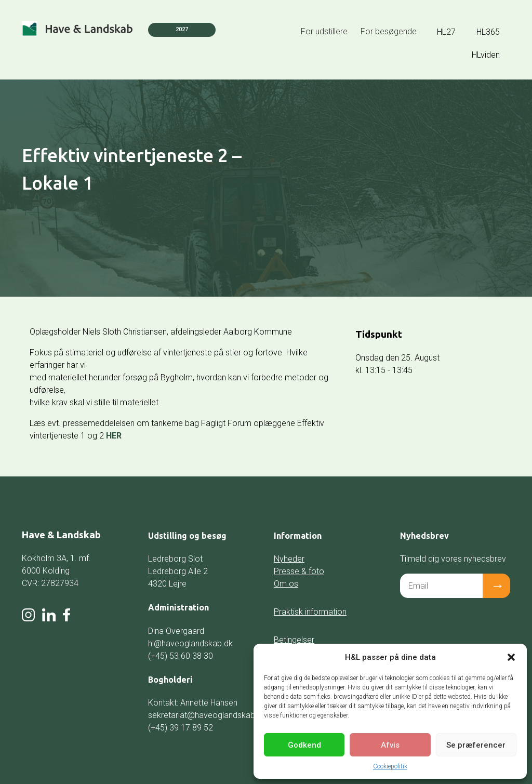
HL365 (488, 32)
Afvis (390, 745)
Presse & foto (299, 571)
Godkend (304, 745)
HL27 (446, 32)
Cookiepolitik (390, 766)
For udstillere (324, 31)
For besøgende (389, 31)
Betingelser (294, 640)
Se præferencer (476, 745)
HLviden (486, 55)
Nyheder (289, 559)
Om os (286, 584)
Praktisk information (310, 612)
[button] (511, 657)
